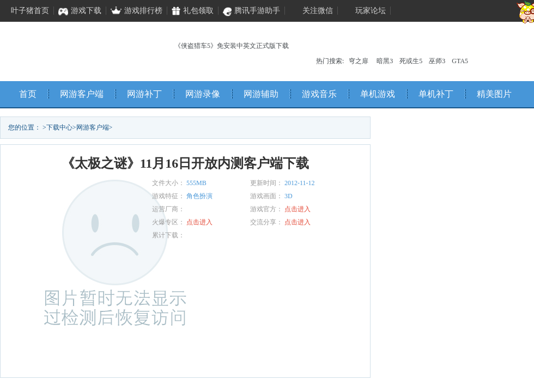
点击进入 (298, 209)
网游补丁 (144, 94)
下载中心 (59, 127)
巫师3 (437, 61)
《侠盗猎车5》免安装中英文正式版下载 (232, 46)
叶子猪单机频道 (71, 49)
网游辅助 (261, 94)
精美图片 (494, 94)
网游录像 (203, 94)
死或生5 (411, 61)
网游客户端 (82, 94)
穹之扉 (359, 61)
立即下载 (87, 359)
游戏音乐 (319, 94)
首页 (28, 94)
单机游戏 (378, 94)
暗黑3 (385, 61)
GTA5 (460, 61)
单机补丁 (436, 94)
